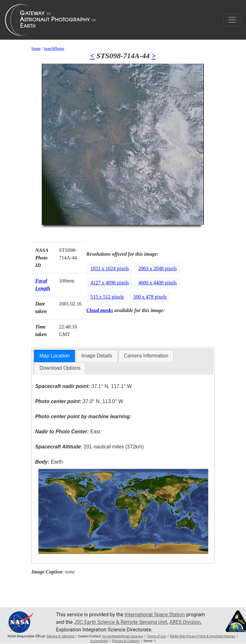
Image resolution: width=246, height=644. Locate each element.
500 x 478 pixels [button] (150, 297)
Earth (49, 462)
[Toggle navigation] (232, 20)
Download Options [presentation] (60, 368)
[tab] (54, 356)
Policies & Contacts (126, 641)
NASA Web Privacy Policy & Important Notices (202, 636)
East (68, 432)
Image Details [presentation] (97, 356)
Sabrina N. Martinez (61, 636)
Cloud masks (100, 310)
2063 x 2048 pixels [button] (158, 268)
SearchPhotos (54, 48)
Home (36, 48)
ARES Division (185, 622)
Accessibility (99, 641)
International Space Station (155, 615)
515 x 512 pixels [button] (107, 297)
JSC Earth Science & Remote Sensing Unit (120, 622)
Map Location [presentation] (54, 356)
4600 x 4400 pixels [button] (158, 283)
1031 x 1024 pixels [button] (110, 268)
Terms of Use (156, 636)
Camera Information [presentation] (146, 356)
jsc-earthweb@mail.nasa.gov (123, 636)
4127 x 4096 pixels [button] (110, 283)
